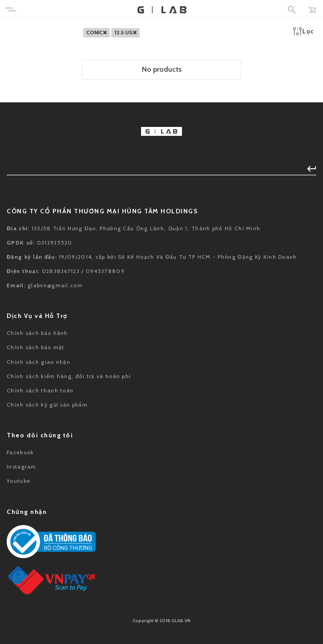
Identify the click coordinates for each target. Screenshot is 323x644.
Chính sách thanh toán (40, 390)
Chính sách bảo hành (37, 333)
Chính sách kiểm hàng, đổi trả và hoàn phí (69, 376)
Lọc (304, 31)
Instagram (22, 467)
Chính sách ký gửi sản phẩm (47, 405)
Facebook (20, 452)
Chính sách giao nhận (38, 362)
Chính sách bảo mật (35, 347)
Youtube (18, 481)
